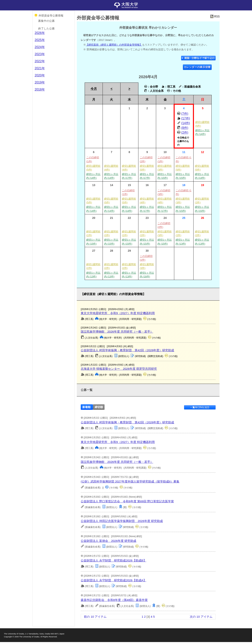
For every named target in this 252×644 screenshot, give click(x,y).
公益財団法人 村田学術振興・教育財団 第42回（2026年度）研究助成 (127, 350)
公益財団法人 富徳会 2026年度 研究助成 (108, 541)
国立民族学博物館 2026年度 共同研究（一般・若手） (117, 332)
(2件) (185, 133)
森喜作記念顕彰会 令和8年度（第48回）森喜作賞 (114, 600)
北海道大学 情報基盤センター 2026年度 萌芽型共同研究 (119, 369)
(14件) (185, 123)
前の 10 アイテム (95, 617)
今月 (94, 89)
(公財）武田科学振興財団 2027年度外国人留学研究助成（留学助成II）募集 (130, 481)
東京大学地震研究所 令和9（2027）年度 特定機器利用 (118, 313)
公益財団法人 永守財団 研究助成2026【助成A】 (113, 580)
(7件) (185, 114)
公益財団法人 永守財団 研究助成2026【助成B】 (113, 560)
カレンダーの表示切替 (197, 67)
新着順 (86, 407)
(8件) (185, 128)
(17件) (185, 118)
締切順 (99, 407)
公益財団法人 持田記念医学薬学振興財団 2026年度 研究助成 (122, 521)
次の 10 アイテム (201, 617)
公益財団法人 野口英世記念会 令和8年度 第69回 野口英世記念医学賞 (127, 501)
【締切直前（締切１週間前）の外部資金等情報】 (114, 45)
